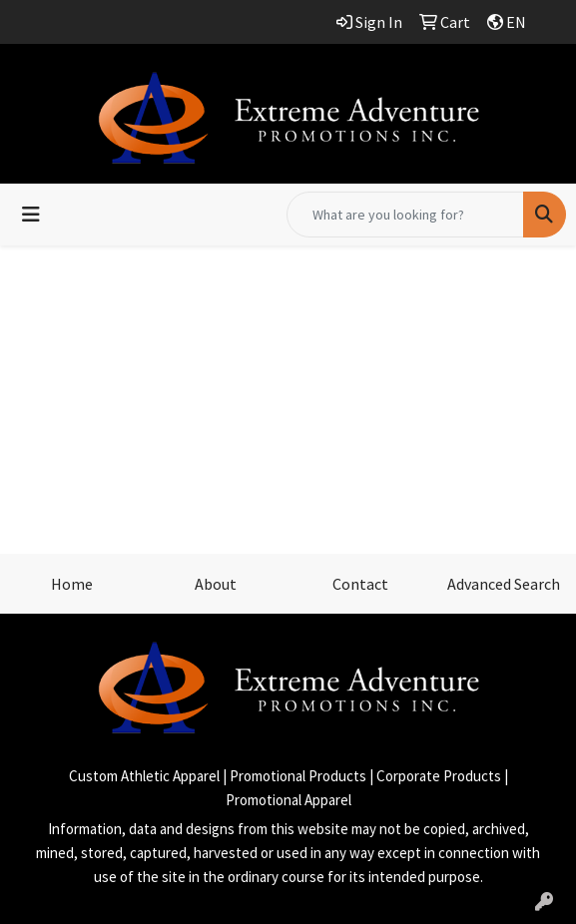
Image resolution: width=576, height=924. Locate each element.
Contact (360, 584)
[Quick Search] (405, 215)
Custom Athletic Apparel (144, 776)
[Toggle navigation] (31, 215)
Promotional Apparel (288, 800)
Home (72, 584)
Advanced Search (504, 584)
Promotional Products (298, 776)
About (216, 584)
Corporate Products (439, 776)
